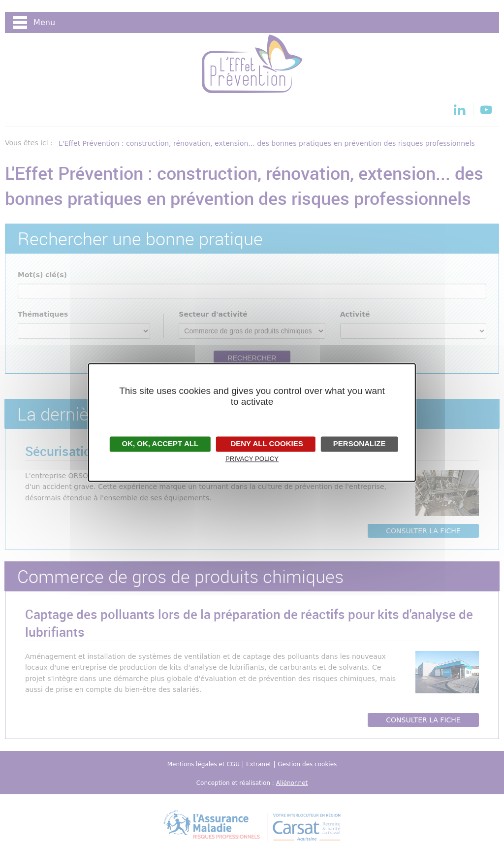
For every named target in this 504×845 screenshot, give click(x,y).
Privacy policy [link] (252, 459)
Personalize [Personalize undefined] (360, 443)
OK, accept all (160, 443)
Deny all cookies (266, 443)
